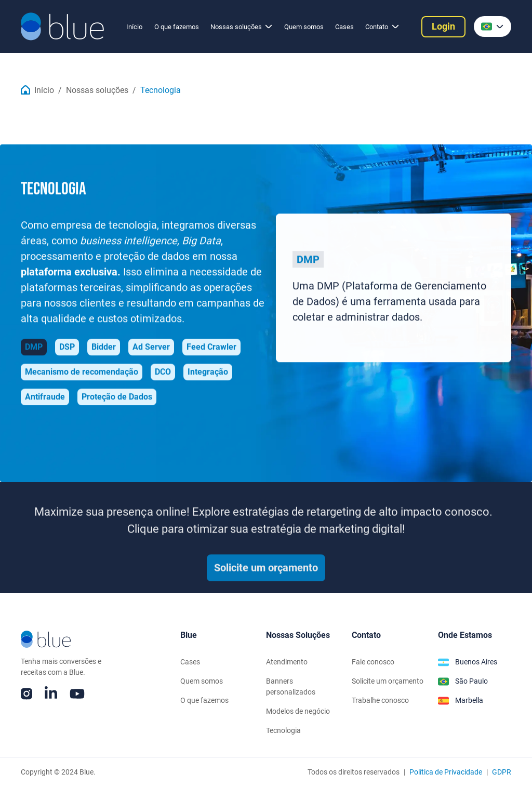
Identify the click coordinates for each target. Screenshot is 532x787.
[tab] (34, 349)
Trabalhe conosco (380, 700)
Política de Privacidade (446, 772)
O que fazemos (177, 27)
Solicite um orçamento (266, 573)
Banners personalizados (291, 686)
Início (134, 27)
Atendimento (287, 662)
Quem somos (304, 27)
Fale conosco (373, 662)
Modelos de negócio (298, 711)
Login (443, 26)
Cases (344, 27)
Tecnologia (161, 90)
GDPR (502, 772)
